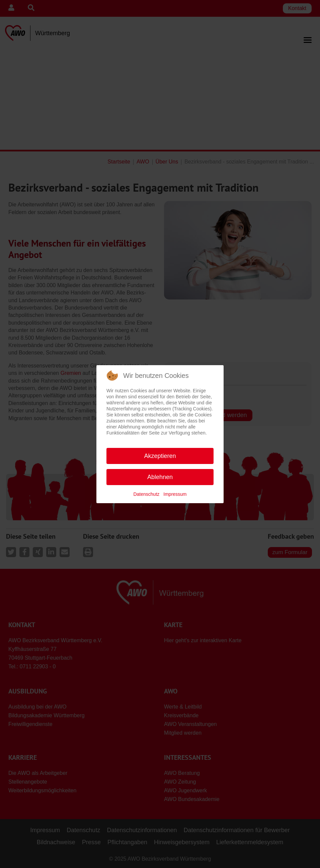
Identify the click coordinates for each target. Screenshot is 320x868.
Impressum (175, 494)
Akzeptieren (160, 456)
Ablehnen (160, 477)
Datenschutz (146, 494)
